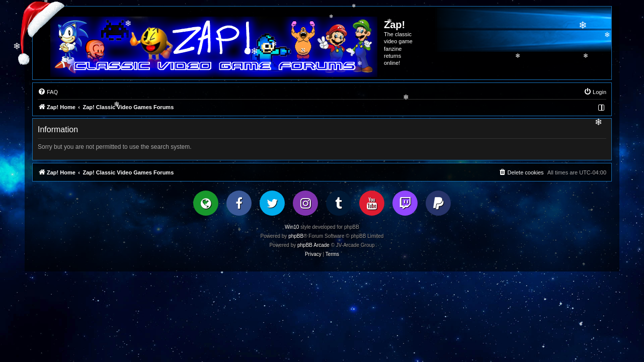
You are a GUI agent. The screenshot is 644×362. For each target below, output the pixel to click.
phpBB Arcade (313, 245)
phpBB (296, 236)
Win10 (292, 227)
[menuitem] (48, 92)
